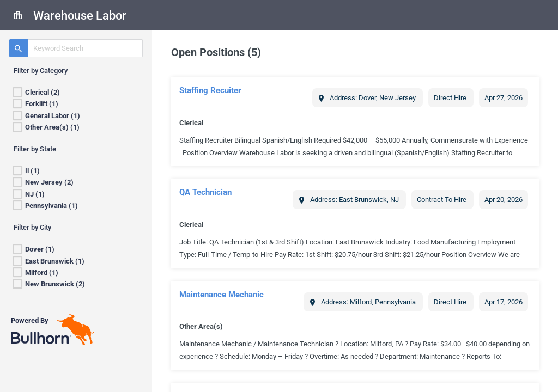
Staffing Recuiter (210, 90)
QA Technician (205, 192)
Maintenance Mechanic (222, 295)
